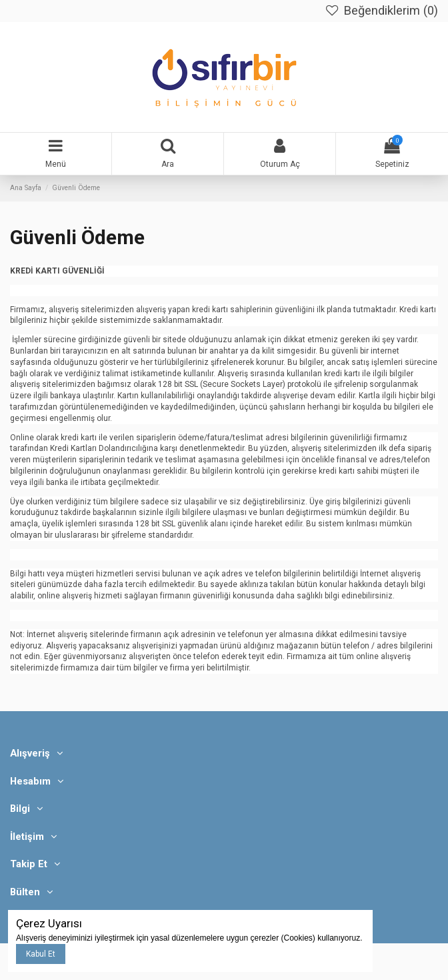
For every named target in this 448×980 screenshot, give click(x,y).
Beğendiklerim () (381, 11)
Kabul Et (41, 954)
